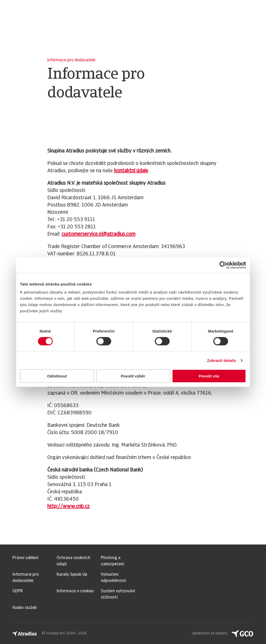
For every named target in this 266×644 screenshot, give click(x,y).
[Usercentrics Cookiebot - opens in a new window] (223, 265)
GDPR (18, 591)
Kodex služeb (25, 608)
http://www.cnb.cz (68, 507)
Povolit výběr (133, 376)
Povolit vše (209, 376)
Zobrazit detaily (222, 360)
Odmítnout (57, 376)
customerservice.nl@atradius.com (98, 234)
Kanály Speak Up (72, 575)
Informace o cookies (75, 591)
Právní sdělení (25, 558)
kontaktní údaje (131, 171)
